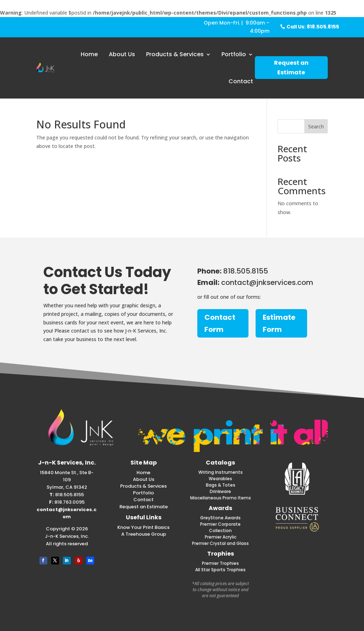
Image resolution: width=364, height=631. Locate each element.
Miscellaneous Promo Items (221, 498)
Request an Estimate (291, 68)
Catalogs (220, 463)
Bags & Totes (221, 485)
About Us (122, 54)
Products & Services (175, 54)
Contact (241, 81)
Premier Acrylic (221, 537)
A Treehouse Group (144, 534)
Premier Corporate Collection (220, 527)
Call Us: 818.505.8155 (313, 27)
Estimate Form (279, 323)
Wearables (220, 479)
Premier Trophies (220, 563)
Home (89, 54)
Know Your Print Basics (143, 527)
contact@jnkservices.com (67, 513)
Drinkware (220, 491)
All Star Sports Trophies (220, 570)
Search (316, 126)
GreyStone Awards (220, 518)
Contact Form (220, 323)
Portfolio (234, 54)
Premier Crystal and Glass (220, 543)
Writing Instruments (221, 472)
